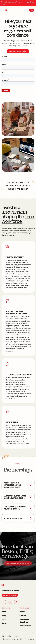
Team (4, 619)
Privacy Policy (25, 626)
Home (4, 612)
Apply (4, 615)
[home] (6, 10)
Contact (23, 615)
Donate (22, 612)
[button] (3, 10)
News (4, 623)
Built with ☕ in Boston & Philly (12, 639)
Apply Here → (30, 3)
